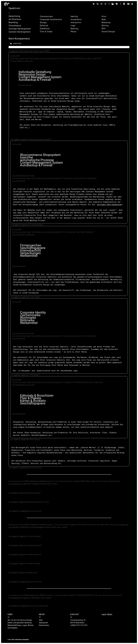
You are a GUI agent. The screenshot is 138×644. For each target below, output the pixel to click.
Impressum (43, 623)
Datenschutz (44, 625)
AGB (41, 620)
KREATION (16, 44)
